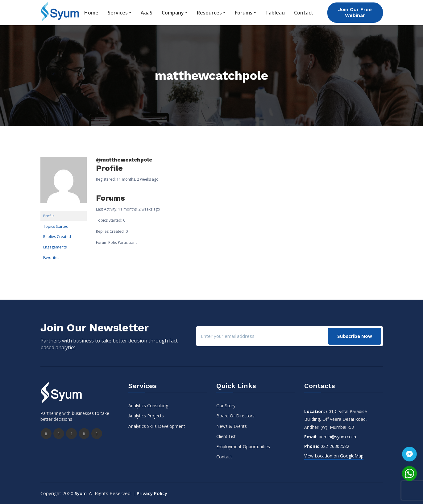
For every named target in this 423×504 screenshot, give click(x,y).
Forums (244, 13)
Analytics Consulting (148, 406)
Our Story (226, 406)
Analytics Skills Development (157, 426)
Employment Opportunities (243, 447)
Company (173, 13)
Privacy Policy (152, 493)
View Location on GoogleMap (334, 456)
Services (118, 13)
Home (91, 13)
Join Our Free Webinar (355, 12)
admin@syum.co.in (337, 437)
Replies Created (57, 237)
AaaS (147, 13)
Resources (209, 13)
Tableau (275, 13)
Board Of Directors (235, 416)
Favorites (51, 257)
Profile (49, 216)
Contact (304, 13)
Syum (81, 493)
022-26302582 (335, 446)
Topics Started (56, 226)
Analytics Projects (146, 416)
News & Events (232, 426)
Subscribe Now (355, 336)
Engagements (55, 247)
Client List (226, 436)
